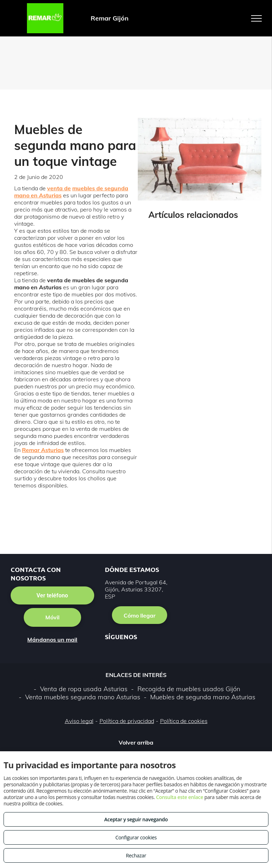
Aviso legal (79, 721)
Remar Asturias (43, 450)
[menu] (256, 18)
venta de (59, 188)
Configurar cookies (136, 837)
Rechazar (136, 855)
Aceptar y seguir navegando (136, 819)
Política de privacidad (127, 721)
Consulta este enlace (179, 797)
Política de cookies (184, 721)
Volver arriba (136, 742)
